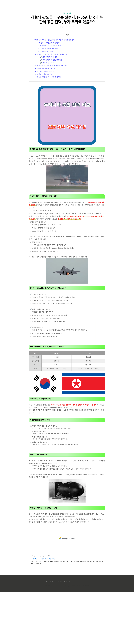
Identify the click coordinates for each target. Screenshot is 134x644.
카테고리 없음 (67, 39)
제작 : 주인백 (48, 638)
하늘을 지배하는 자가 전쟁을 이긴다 (49, 103)
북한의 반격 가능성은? (44, 100)
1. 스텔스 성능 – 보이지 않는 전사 (51, 72)
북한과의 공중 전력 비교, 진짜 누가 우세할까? (52, 92)
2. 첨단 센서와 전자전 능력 (49, 75)
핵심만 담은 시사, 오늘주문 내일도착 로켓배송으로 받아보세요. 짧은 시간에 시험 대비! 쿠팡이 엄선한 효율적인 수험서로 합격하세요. (67, 615)
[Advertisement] (67, 18)
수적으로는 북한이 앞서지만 (46, 95)
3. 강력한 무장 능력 (46, 78)
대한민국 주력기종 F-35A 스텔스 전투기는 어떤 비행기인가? (54, 66)
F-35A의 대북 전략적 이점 (46, 98)
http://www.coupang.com (39, 608)
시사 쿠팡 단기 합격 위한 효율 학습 (43, 611)
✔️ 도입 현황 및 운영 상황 (49, 83)
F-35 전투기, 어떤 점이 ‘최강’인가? (49, 69)
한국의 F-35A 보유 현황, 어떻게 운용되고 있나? (53, 81)
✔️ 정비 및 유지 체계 (47, 89)
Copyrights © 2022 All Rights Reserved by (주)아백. (77, 638)
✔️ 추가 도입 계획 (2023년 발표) (51, 86)
